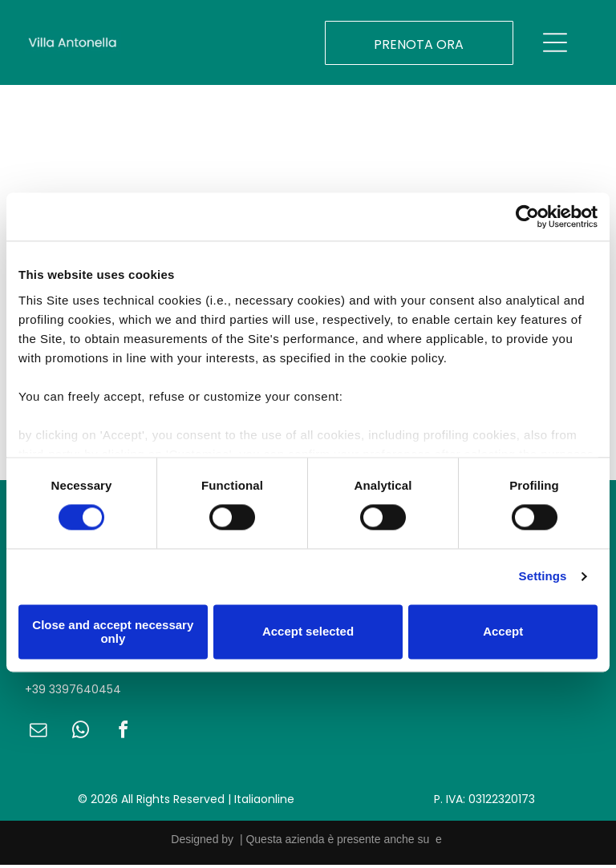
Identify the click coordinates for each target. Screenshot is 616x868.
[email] (38, 736)
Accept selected (308, 634)
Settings (543, 578)
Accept (503, 634)
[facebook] (123, 736)
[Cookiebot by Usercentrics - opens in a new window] (527, 219)
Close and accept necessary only (113, 633)
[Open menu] (555, 45)
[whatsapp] (80, 736)
